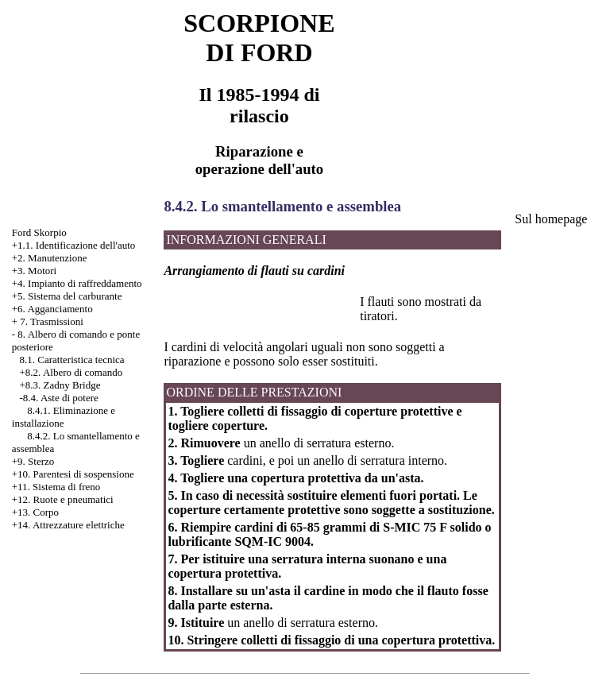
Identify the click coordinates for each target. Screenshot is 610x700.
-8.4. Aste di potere (59, 398)
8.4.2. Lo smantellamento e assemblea (282, 206)
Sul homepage (551, 219)
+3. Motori (34, 271)
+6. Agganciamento (52, 309)
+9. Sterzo (33, 461)
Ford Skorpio (39, 232)
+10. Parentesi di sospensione (73, 474)
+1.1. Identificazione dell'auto (74, 245)
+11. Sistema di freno (56, 487)
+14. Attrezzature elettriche (68, 525)
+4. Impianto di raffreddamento (77, 283)
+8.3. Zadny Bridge (60, 385)
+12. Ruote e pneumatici (63, 499)
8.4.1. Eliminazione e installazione (64, 417)
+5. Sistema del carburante (67, 296)
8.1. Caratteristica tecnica (72, 360)
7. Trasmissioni (51, 321)
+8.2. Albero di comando (71, 372)
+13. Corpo (35, 512)
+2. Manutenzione (50, 258)
